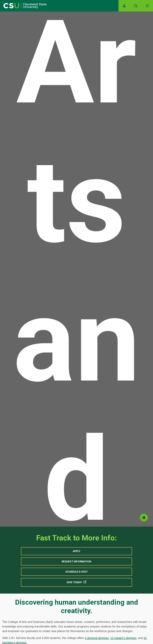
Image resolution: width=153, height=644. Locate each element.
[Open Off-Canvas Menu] (147, 6)
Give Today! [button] (77, 582)
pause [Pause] (144, 518)
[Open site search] (136, 6)
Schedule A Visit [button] (76, 572)
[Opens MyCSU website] (124, 6)
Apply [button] (77, 551)
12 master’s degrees (123, 638)
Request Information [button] (76, 561)
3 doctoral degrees (97, 638)
